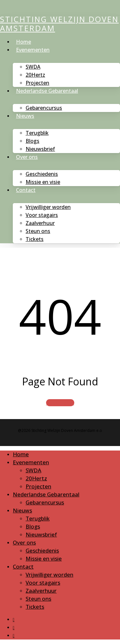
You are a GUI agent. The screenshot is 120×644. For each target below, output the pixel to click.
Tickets (35, 607)
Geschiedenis (42, 550)
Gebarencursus (45, 502)
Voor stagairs (43, 583)
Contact (23, 567)
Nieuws (22, 510)
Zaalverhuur (41, 591)
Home (21, 454)
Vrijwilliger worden (49, 575)
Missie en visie (44, 558)
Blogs (33, 526)
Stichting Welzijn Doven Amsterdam (59, 24)
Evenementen (31, 462)
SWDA (33, 470)
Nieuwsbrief (41, 534)
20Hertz (36, 478)
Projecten (38, 486)
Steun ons (38, 599)
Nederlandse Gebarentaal (46, 494)
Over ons (24, 542)
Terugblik (38, 518)
